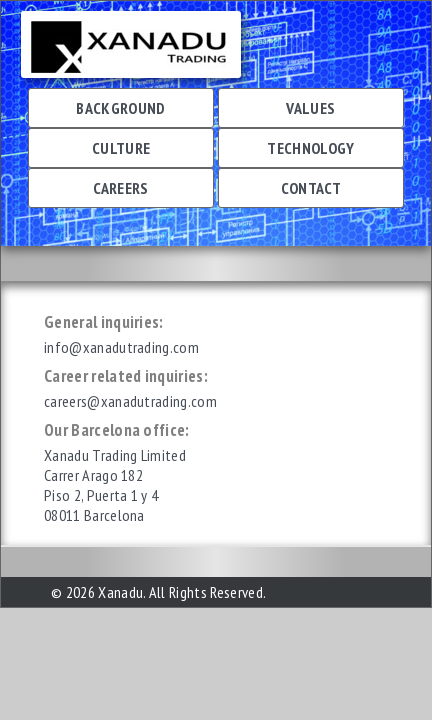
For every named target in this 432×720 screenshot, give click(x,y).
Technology (310, 148)
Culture (121, 148)
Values (310, 108)
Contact (311, 188)
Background (120, 108)
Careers (120, 188)
